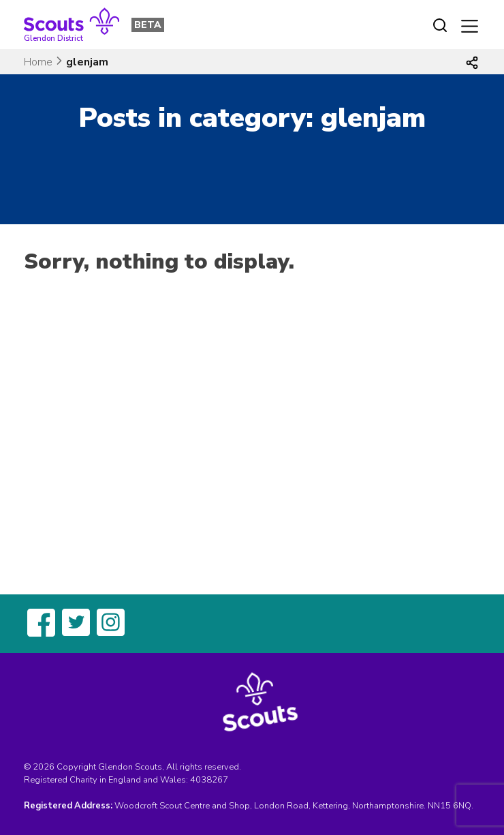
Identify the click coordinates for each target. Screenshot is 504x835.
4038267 (209, 780)
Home (38, 62)
